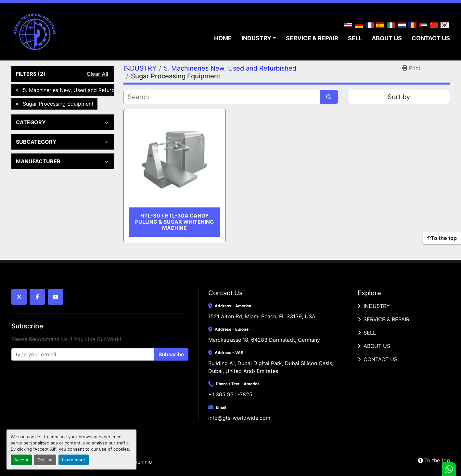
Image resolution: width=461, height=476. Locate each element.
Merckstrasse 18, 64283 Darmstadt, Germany (264, 340)
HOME (223, 38)
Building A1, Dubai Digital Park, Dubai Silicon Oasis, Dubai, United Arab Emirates (272, 367)
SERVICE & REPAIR (312, 38)
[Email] (83, 354)
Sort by (399, 97)
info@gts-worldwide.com (239, 418)
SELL (355, 38)
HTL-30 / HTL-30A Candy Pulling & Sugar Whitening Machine (174, 222)
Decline (45, 460)
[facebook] (37, 297)
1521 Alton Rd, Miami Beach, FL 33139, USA (262, 316)
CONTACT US (431, 38)
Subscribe (171, 354)
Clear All (97, 74)
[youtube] (56, 297)
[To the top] (442, 238)
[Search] (222, 97)
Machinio (141, 462)
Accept (21, 460)
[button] (259, 38)
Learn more (74, 460)
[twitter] (19, 297)
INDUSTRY (256, 38)
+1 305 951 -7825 (230, 394)
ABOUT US (387, 38)
